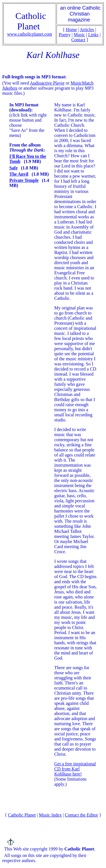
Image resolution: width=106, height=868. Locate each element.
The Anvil (19, 174)
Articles (87, 30)
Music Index (50, 815)
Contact (78, 40)
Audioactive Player (47, 83)
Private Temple (24, 180)
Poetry (65, 35)
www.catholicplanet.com (30, 34)
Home (71, 30)
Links (93, 35)
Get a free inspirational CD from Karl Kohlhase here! (75, 769)
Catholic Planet (22, 815)
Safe (13, 168)
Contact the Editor (81, 815)
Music (79, 35)
